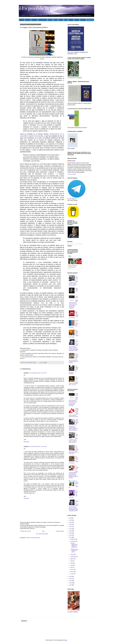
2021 (71, 529)
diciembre (73, 539)
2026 (71, 518)
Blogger (65, 640)
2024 (71, 522)
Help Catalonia (77, 290)
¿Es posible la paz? (40, 8)
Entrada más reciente (26, 531)
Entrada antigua (60, 531)
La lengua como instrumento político (74, 551)
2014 (71, 581)
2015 (71, 579)
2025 (71, 520)
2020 (71, 531)
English (71, 20)
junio (72, 563)
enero (72, 574)
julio (72, 561)
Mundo (22, 20)
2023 (71, 524)
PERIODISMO (42, 20)
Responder (26, 442)
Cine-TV (28, 20)
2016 (71, 576)
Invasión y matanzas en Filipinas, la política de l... (74, 545)
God (66, 20)
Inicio (43, 531)
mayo (72, 565)
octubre (72, 554)
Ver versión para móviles (42, 534)
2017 (71, 537)
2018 (71, 535)
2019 (71, 533)
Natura (77, 20)
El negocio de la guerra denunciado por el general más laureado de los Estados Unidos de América (74, 472)
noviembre (73, 541)
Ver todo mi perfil (72, 174)
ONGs (61, 20)
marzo (72, 569)
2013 (71, 583)
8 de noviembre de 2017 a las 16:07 (38, 373)
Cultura (50, 20)
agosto (72, 559)
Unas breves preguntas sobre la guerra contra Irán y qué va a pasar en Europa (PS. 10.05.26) (74, 302)
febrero (72, 572)
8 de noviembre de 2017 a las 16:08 (38, 447)
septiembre (73, 557)
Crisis (56, 20)
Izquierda (34, 20)
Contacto (83, 20)
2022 (71, 527)
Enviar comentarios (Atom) (33, 538)
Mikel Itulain (72, 161)
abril (72, 567)
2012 (71, 585)
